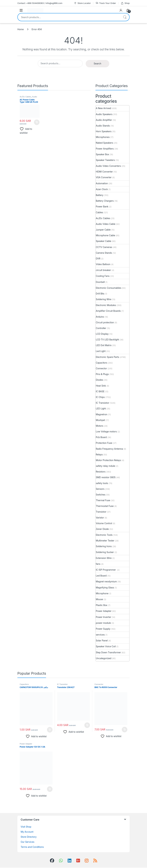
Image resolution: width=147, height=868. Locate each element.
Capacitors (101, 363)
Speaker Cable (104, 241)
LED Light (101, 408)
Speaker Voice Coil (106, 646)
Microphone (102, 593)
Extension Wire (104, 558)
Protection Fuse (104, 443)
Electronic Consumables (109, 288)
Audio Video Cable (28, 98)
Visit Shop (26, 827)
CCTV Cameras (104, 247)
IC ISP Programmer (106, 570)
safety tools (102, 483)
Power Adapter (104, 611)
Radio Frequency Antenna (109, 449)
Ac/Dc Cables (25, 97)
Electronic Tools (104, 535)
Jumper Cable (103, 230)
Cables (99, 212)
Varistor (100, 518)
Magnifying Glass (105, 587)
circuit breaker (103, 270)
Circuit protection (105, 322)
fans (98, 564)
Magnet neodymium (106, 581)
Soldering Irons (104, 546)
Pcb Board (101, 437)
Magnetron (102, 414)
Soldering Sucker (105, 552)
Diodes (99, 380)
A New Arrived (103, 108)
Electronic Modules (106, 305)
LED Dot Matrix (104, 345)
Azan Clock (102, 189)
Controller (101, 328)
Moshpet (100, 420)
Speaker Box (102, 154)
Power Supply (103, 629)
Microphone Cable (105, 235)
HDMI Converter (104, 172)
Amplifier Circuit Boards (108, 311)
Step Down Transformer (108, 652)
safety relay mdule (105, 466)
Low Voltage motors (106, 431)
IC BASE (100, 391)
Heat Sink (101, 386)
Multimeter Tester (105, 541)
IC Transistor (102, 403)
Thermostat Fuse (105, 506)
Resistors (101, 472)
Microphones (103, 137)
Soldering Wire (104, 299)
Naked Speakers (104, 143)
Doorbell (100, 282)
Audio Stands (103, 126)
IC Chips (100, 397)
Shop (125, 3)
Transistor (101, 512)
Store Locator (82, 3)
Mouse (99, 599)
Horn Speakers (104, 131)
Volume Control (104, 523)
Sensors (100, 489)
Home (21, 29)
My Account (27, 832)
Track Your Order (106, 3)
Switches (101, 495)
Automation (102, 183)
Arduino (100, 317)
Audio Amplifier (104, 120)
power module (103, 623)
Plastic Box (102, 605)
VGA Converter (104, 177)
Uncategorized (104, 658)
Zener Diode (102, 529)
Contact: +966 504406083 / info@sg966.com (40, 3)
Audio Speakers (104, 114)
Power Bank (102, 206)
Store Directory (29, 837)
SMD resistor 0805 (106, 477)
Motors (100, 426)
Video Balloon (103, 264)
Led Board (101, 576)
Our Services (27, 842)
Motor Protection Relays (108, 460)
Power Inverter (104, 617)
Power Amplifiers (105, 149)
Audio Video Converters (108, 166)
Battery (100, 195)
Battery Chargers (105, 201)
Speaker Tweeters (105, 160)
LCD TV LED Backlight (107, 340)
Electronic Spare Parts (107, 357)
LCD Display (102, 334)
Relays (99, 454)
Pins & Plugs (102, 374)
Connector (101, 368)
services (100, 635)
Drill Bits (100, 294)
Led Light (101, 351)
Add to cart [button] (37, 122)
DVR (98, 258)
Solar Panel (102, 640)
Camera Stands (104, 253)
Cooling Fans (103, 276)
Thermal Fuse (103, 500)
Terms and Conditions (32, 847)
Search (125, 17)
